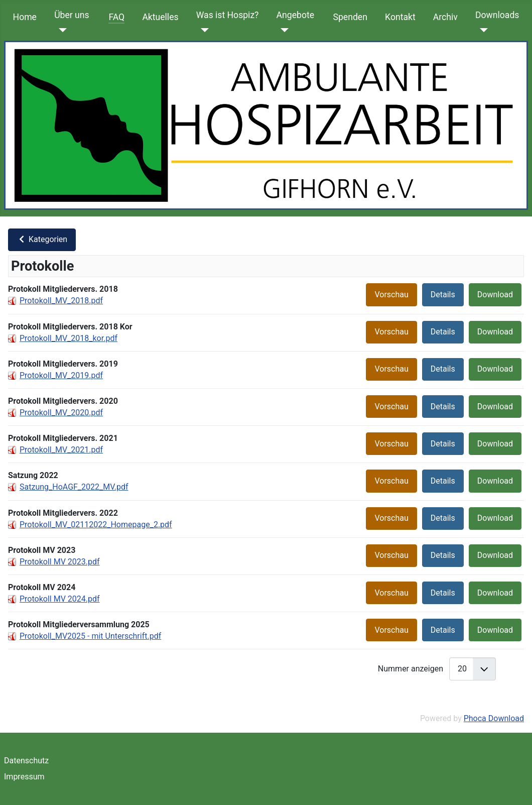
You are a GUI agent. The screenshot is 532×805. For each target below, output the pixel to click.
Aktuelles (160, 17)
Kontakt (400, 17)
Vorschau (391, 295)
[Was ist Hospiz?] (203, 30)
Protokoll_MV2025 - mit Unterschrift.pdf (90, 636)
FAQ (116, 17)
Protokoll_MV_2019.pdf (61, 375)
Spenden (350, 17)
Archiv (445, 17)
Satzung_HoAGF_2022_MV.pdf (74, 487)
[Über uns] (60, 30)
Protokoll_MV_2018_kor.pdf (69, 338)
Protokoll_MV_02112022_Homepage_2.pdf (96, 525)
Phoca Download (494, 718)
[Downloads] (482, 30)
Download (495, 295)
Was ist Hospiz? (228, 15)
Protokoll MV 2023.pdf (60, 562)
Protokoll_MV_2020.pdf (61, 413)
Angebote (295, 15)
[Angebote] (283, 30)
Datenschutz (26, 761)
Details (443, 295)
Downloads (497, 15)
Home (25, 17)
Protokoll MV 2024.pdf (60, 599)
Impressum (24, 777)
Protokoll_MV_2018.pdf (61, 301)
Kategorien (42, 239)
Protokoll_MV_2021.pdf (61, 450)
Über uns (72, 15)
